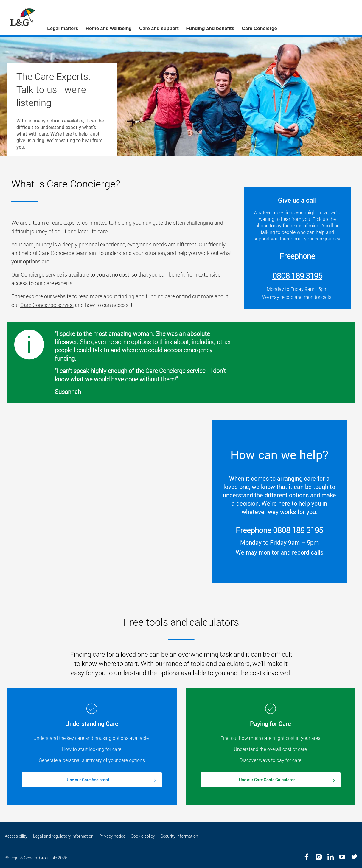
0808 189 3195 (298, 530)
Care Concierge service (47, 305)
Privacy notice (112, 836)
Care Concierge (259, 28)
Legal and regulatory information (63, 836)
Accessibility (16, 836)
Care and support (159, 28)
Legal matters (63, 28)
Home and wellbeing (109, 28)
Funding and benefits (210, 28)
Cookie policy (143, 836)
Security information (179, 836)
